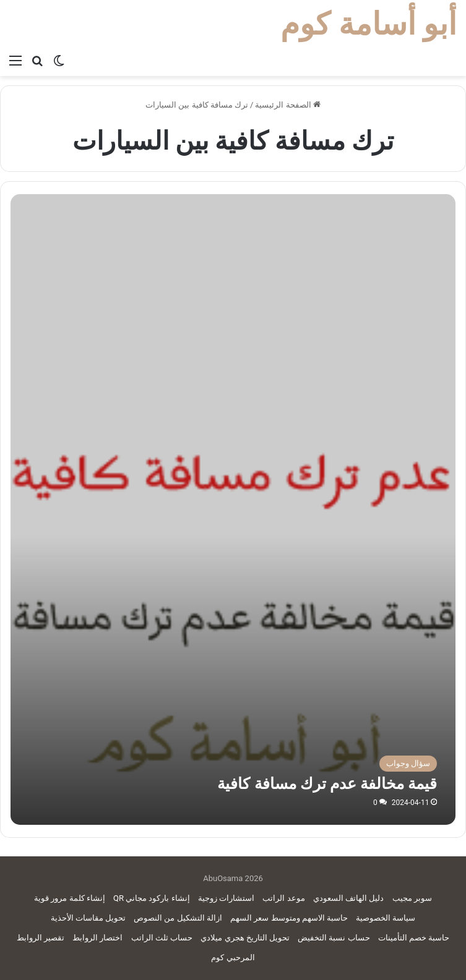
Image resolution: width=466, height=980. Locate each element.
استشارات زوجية (226, 898)
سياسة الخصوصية (386, 918)
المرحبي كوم (233, 957)
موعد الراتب (283, 898)
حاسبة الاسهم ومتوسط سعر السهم (289, 918)
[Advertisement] (233, 287)
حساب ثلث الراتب (162, 938)
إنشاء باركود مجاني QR (152, 898)
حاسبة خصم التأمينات (414, 938)
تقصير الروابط (41, 938)
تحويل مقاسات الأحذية (88, 918)
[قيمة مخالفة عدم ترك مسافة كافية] (233, 602)
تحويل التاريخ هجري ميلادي (245, 938)
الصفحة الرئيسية (287, 105)
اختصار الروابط (97, 938)
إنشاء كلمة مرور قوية (70, 898)
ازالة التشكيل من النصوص (178, 918)
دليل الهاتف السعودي (348, 898)
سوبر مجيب (412, 898)
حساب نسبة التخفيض (334, 938)
